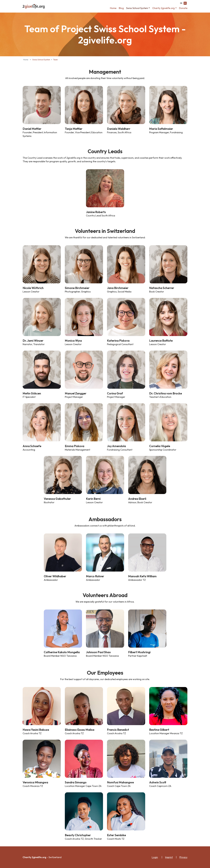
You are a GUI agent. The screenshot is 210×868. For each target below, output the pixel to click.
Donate (183, 8)
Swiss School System (137, 8)
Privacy (183, 857)
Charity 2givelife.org (163, 8)
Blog (121, 8)
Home (113, 8)
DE (181, 3)
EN (185, 3)
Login (155, 857)
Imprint (169, 857)
